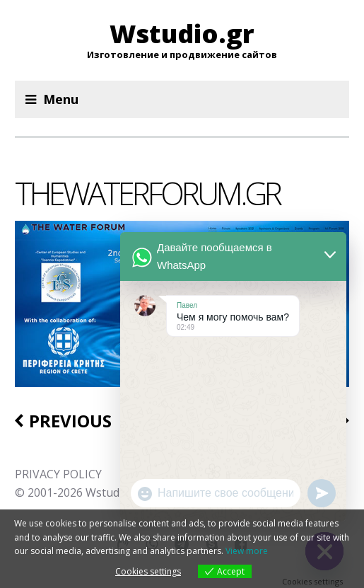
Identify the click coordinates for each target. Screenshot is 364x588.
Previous (70, 421)
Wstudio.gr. (116, 492)
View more (247, 551)
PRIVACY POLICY (58, 474)
